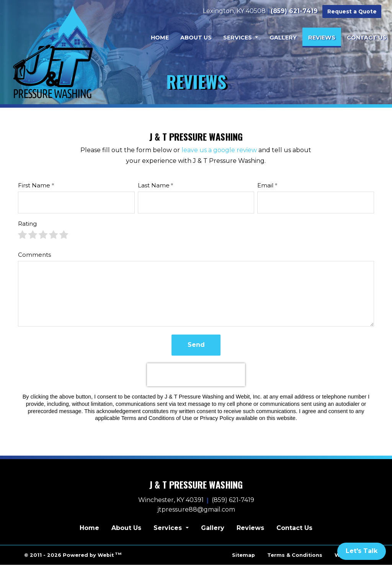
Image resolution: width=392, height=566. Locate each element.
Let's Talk (362, 551)
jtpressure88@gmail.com (196, 511)
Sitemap (243, 556)
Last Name (154, 186)
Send (196, 346)
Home (160, 37)
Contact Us (367, 37)
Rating (27, 225)
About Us (196, 37)
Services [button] (238, 37)
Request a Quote (352, 11)
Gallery (283, 37)
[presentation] (196, 376)
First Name (34, 186)
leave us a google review (219, 151)
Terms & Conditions (295, 556)
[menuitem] (160, 37)
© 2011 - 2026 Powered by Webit (73, 556)
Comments (34, 255)
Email (265, 186)
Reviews (325, 35)
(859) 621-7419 (295, 11)
